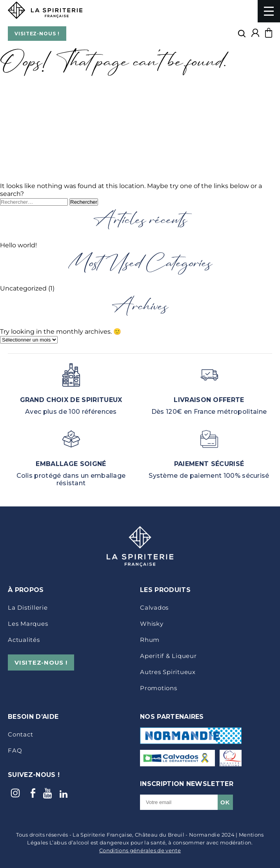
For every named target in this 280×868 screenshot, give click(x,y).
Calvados (154, 608)
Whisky (152, 624)
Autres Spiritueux (168, 672)
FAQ (15, 750)
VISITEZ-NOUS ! (37, 34)
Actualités (24, 640)
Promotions (159, 688)
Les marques (28, 624)
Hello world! (18, 245)
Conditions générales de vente (140, 850)
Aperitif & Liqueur (168, 656)
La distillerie (28, 608)
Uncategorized (23, 288)
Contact (20, 734)
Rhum (150, 640)
